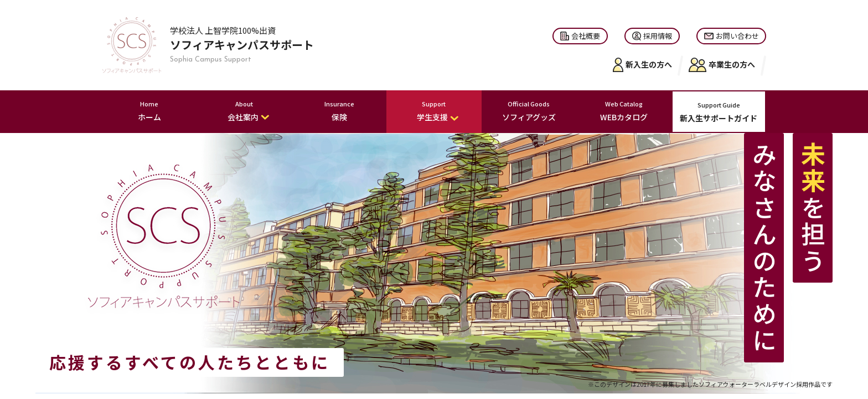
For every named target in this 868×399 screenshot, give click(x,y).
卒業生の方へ (722, 65)
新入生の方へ (643, 65)
